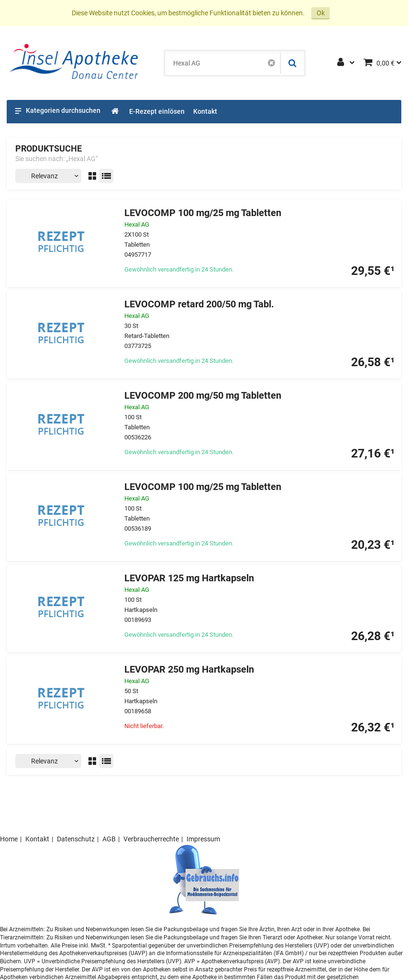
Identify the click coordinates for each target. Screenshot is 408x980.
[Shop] (116, 112)
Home (9, 839)
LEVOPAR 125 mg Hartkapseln (189, 578)
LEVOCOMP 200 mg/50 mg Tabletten (203, 396)
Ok (321, 13)
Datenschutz (76, 839)
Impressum (203, 839)
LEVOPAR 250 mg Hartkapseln (189, 670)
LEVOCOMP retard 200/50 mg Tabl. (199, 304)
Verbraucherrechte (151, 839)
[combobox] (223, 63)
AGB (109, 839)
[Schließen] (271, 63)
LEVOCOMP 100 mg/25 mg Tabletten (203, 213)
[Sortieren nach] (48, 176)
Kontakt (37, 839)
